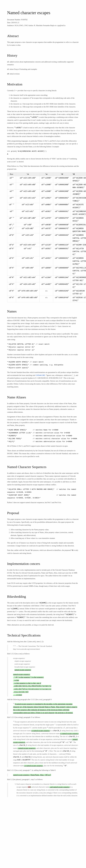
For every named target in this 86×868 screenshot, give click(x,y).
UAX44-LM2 (40, 378)
